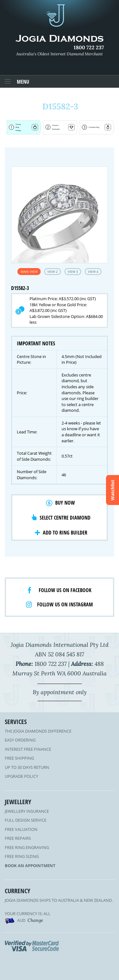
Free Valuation (21, 829)
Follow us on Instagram (65, 604)
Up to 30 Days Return (27, 767)
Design (18, 130)
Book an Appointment (30, 866)
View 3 (73, 272)
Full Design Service (26, 820)
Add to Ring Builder (65, 533)
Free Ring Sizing (22, 856)
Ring (17, 127)
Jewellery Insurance (27, 811)
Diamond (56, 129)
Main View (29, 272)
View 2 (53, 272)
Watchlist (112, 490)
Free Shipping (19, 758)
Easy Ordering (20, 740)
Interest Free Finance (28, 749)
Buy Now (65, 503)
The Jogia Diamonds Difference (38, 731)
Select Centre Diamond (65, 518)
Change (35, 920)
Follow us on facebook (65, 590)
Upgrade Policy (21, 776)
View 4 (93, 272)
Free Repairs (18, 838)
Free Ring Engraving (27, 847)
